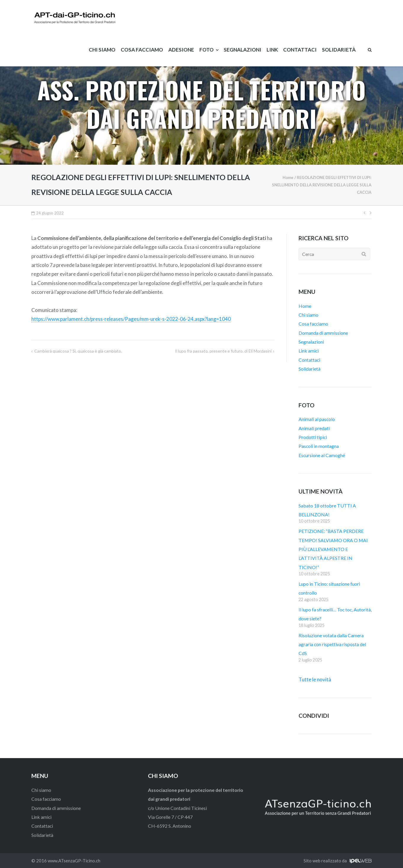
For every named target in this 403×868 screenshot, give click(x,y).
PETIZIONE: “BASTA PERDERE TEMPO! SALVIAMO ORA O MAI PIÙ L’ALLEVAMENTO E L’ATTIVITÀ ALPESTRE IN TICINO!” (333, 549)
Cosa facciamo (142, 50)
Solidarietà (339, 50)
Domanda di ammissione (323, 333)
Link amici (309, 351)
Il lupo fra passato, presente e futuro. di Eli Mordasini (223, 351)
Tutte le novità (315, 679)
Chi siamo (102, 50)
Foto (207, 50)
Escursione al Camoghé (322, 455)
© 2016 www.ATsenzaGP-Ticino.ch (66, 861)
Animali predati (314, 428)
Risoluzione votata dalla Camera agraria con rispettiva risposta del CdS (332, 644)
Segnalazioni (242, 50)
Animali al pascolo (317, 419)
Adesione (181, 50)
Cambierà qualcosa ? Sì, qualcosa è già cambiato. (78, 351)
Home (288, 177)
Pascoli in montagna (319, 446)
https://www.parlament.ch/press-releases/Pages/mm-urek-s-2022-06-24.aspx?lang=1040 (131, 319)
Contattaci (300, 50)
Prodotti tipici (313, 437)
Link (272, 50)
